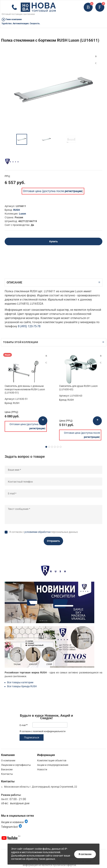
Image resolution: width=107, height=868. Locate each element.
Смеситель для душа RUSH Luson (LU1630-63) (78, 388)
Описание (14, 282)
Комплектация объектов (52, 760)
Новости (42, 769)
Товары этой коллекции (21, 342)
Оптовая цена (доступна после (52, 191)
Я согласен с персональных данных (44, 532)
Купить (53, 241)
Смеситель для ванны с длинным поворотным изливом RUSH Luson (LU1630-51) (25, 389)
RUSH (17, 210)
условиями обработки (37, 532)
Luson (22, 214)
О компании (8, 760)
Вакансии (7, 769)
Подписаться (32, 737)
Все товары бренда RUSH (22, 686)
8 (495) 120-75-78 (29, 326)
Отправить (53, 541)
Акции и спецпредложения (53, 765)
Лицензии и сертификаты (16, 765)
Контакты (7, 774)
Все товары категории (20, 682)
